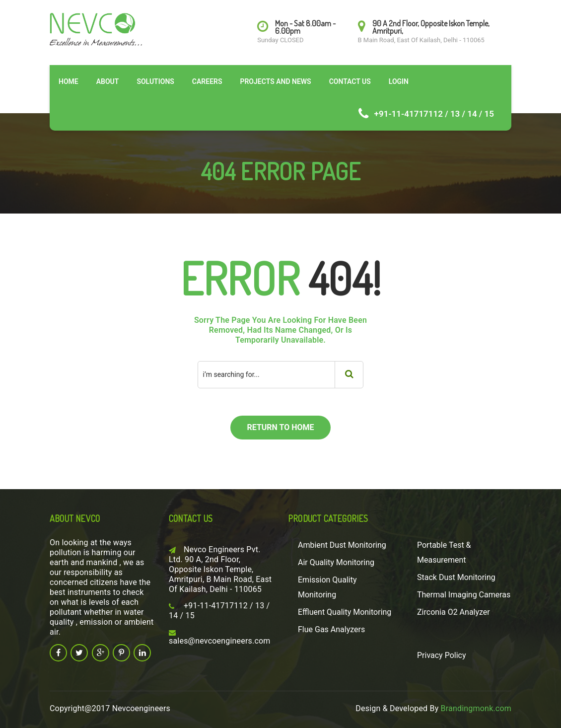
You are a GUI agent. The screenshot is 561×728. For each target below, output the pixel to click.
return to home (280, 427)
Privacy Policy (442, 655)
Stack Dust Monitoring (456, 577)
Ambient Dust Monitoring (342, 545)
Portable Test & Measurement (444, 552)
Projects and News (275, 81)
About (108, 81)
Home (69, 81)
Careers (207, 81)
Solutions (155, 81)
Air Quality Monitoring (336, 562)
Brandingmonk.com (476, 708)
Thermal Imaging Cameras (464, 595)
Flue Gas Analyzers (331, 629)
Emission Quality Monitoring (327, 587)
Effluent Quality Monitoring (345, 612)
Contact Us (350, 81)
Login (399, 81)
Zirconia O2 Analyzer (454, 612)
